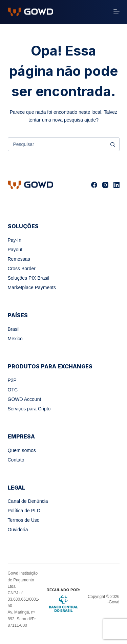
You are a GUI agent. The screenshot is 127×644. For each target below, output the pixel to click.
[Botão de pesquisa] (113, 144)
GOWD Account (25, 399)
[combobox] (57, 144)
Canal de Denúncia (28, 501)
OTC (13, 390)
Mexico (15, 339)
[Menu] (117, 12)
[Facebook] (94, 185)
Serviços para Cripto (29, 409)
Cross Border (22, 269)
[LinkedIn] (117, 185)
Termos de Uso (24, 520)
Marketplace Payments (32, 287)
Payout (15, 250)
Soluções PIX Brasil (29, 278)
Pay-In (15, 240)
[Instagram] (105, 185)
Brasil (14, 329)
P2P (12, 380)
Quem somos (22, 450)
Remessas (19, 259)
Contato (16, 460)
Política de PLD (24, 511)
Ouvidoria (18, 530)
